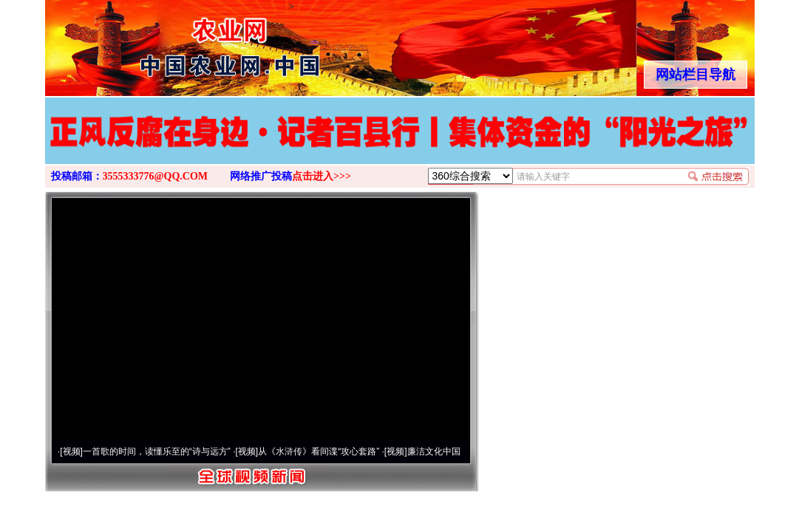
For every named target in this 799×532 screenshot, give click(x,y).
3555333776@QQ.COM (156, 176)
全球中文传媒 (167, 43)
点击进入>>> (322, 176)
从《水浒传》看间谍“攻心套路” (319, 451)
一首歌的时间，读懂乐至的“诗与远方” (157, 451)
